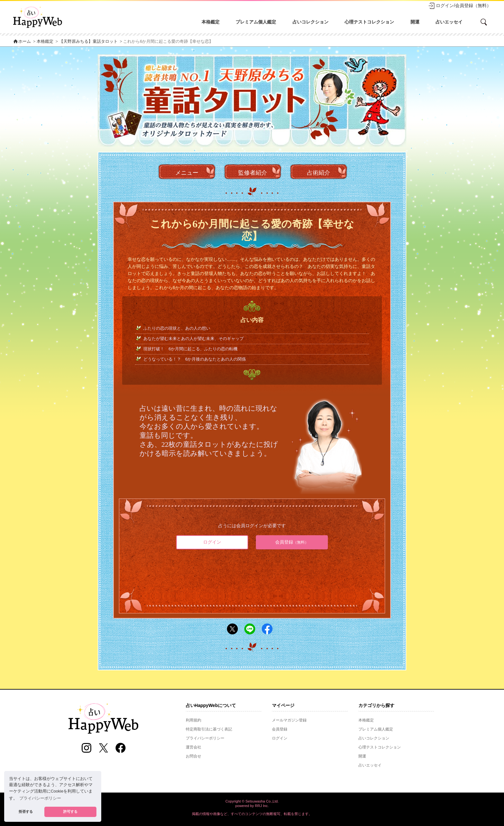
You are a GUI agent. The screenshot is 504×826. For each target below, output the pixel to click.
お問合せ (194, 756)
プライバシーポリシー (205, 738)
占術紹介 (319, 173)
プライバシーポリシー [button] (40, 798)
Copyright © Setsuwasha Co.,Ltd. (252, 801)
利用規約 (194, 720)
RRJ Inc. (262, 806)
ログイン (212, 542)
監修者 (253, 173)
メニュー (187, 173)
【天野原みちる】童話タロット (88, 41)
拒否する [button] (26, 812)
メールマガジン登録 (289, 720)
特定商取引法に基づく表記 (209, 729)
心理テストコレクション (369, 22)
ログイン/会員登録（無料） (460, 6)
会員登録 (292, 542)
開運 (415, 22)
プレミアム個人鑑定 (256, 22)
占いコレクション (310, 22)
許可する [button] (70, 812)
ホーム (22, 41)
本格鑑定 (211, 22)
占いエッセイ (449, 22)
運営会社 (194, 747)
